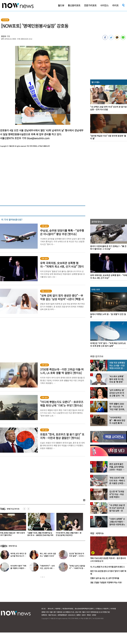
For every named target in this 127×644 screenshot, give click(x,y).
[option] (41, 525)
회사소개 (50, 609)
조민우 (4, 36)
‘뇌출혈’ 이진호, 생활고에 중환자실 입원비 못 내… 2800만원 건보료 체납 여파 (41, 534)
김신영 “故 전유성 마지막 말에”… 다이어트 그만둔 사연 (77, 556)
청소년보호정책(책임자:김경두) (84, 609)
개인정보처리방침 (68, 609)
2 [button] (43, 577)
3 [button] (44, 577)
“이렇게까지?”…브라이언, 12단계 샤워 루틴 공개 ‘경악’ (47, 568)
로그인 (43, 609)
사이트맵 (113, 609)
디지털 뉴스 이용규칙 (102, 609)
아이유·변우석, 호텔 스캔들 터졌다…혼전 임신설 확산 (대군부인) (69, 534)
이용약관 (58, 609)
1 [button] (41, 577)
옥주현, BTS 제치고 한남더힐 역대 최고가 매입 (18, 556)
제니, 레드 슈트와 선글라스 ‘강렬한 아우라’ (48, 555)
